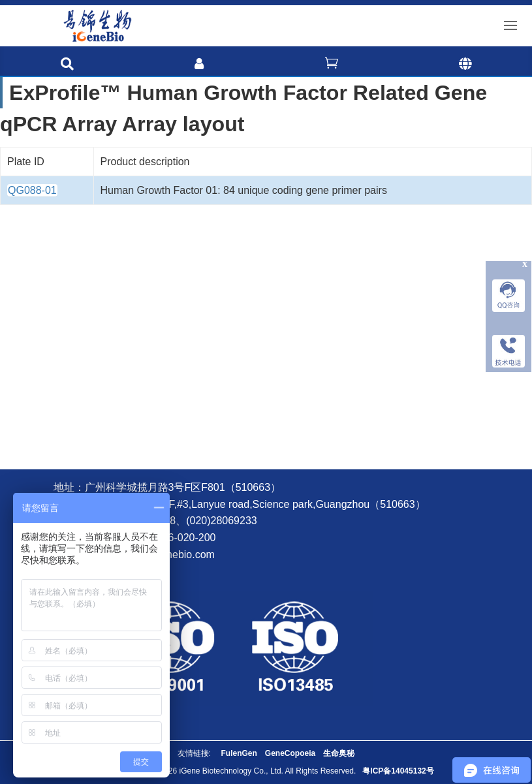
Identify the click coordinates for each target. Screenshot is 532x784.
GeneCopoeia (290, 753)
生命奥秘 (339, 753)
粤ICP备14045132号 (398, 771)
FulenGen (239, 753)
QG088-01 (32, 190)
